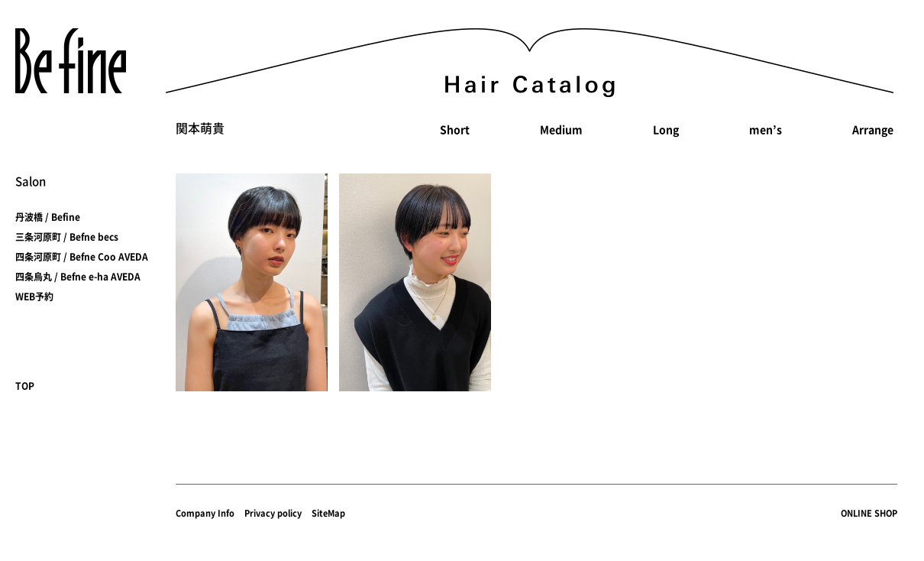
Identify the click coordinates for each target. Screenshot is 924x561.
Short (455, 129)
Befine (71, 61)
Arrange (873, 129)
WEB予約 (34, 297)
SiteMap (328, 513)
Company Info (205, 513)
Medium (561, 129)
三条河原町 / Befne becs (67, 237)
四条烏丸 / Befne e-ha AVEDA (78, 277)
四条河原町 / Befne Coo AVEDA (82, 257)
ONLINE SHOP (869, 513)
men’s (766, 129)
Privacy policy (273, 513)
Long (666, 129)
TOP (25, 386)
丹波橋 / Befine (48, 217)
